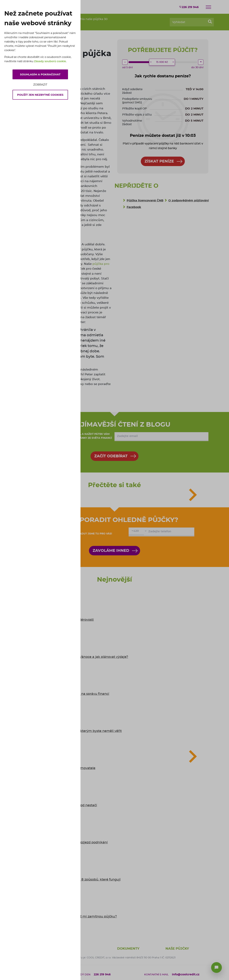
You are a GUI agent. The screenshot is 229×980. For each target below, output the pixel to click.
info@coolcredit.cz (186, 974)
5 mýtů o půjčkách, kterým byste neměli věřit (85, 731)
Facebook (134, 207)
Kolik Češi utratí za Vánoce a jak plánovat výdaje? (88, 657)
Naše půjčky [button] (177, 949)
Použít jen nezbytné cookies (40, 95)
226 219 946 (189, 7)
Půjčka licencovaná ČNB (145, 201)
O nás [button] (74, 949)
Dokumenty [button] (128, 949)
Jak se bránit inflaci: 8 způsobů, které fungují (85, 880)
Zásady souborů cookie (50, 61)
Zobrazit (40, 85)
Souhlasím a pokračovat (40, 74)
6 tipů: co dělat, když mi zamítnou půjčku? (83, 917)
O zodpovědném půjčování (189, 201)
